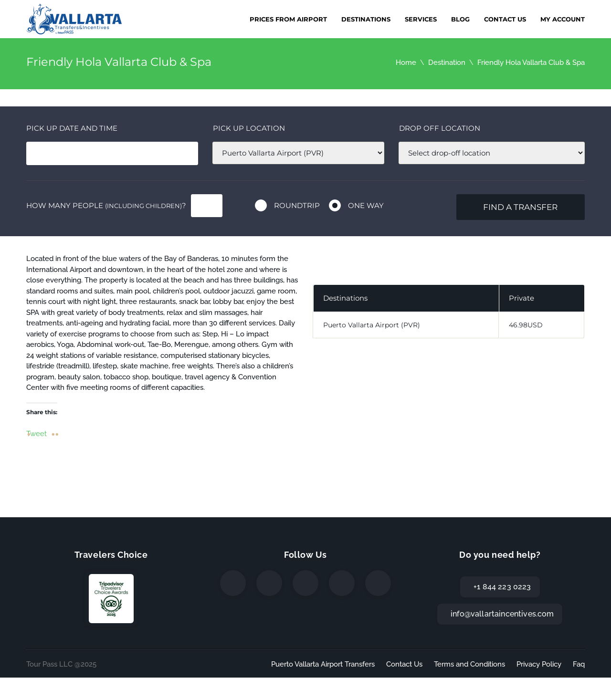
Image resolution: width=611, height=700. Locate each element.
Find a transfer (520, 207)
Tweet (37, 433)
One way (366, 205)
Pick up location (249, 128)
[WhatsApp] (342, 583)
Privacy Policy (539, 664)
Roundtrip (297, 205)
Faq (579, 664)
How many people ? (106, 205)
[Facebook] (233, 583)
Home (406, 63)
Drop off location (440, 128)
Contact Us (505, 19)
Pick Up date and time (72, 128)
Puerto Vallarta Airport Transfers (323, 664)
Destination (447, 63)
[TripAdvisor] (378, 583)
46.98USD (526, 325)
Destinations (366, 19)
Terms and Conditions (469, 664)
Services (421, 19)
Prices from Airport (288, 19)
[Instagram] (305, 583)
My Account (563, 19)
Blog (460, 19)
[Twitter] (269, 583)
